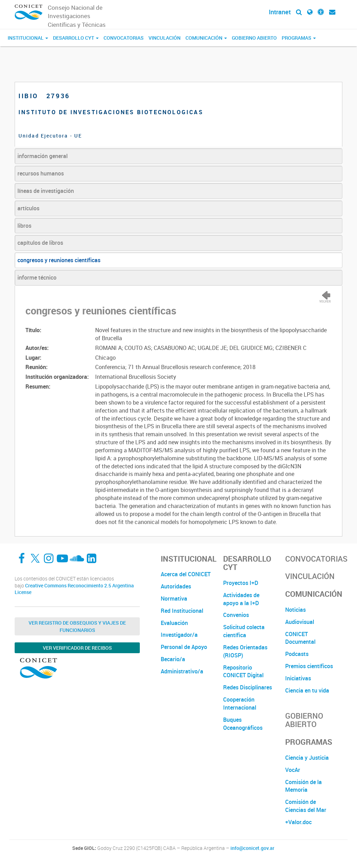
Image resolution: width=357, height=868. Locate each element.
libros (24, 226)
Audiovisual (300, 622)
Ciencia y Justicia (307, 758)
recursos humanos (41, 173)
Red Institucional (182, 611)
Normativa (174, 599)
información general (43, 156)
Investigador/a (179, 635)
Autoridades (176, 586)
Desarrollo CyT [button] (76, 38)
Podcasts (297, 654)
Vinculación (165, 38)
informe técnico (37, 277)
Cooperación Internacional (240, 703)
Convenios (236, 615)
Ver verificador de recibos (77, 648)
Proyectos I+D (241, 583)
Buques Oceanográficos (243, 724)
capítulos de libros (40, 243)
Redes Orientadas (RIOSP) (245, 651)
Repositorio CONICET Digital (243, 671)
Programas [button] (299, 38)
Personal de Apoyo (184, 647)
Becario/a (173, 659)
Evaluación (174, 623)
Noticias (295, 610)
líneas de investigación (46, 191)
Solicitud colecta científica (244, 631)
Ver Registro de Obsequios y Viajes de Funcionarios (77, 626)
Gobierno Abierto (254, 38)
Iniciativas (298, 678)
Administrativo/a (182, 671)
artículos (28, 208)
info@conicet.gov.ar (252, 848)
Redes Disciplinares (248, 687)
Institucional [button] (28, 38)
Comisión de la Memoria (303, 786)
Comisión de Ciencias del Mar (306, 806)
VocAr (293, 770)
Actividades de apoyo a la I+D (241, 599)
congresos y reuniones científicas (59, 260)
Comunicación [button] (206, 38)
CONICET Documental (300, 638)
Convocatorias (124, 38)
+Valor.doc (298, 822)
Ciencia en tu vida (307, 690)
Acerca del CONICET (186, 574)
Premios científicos (309, 666)
